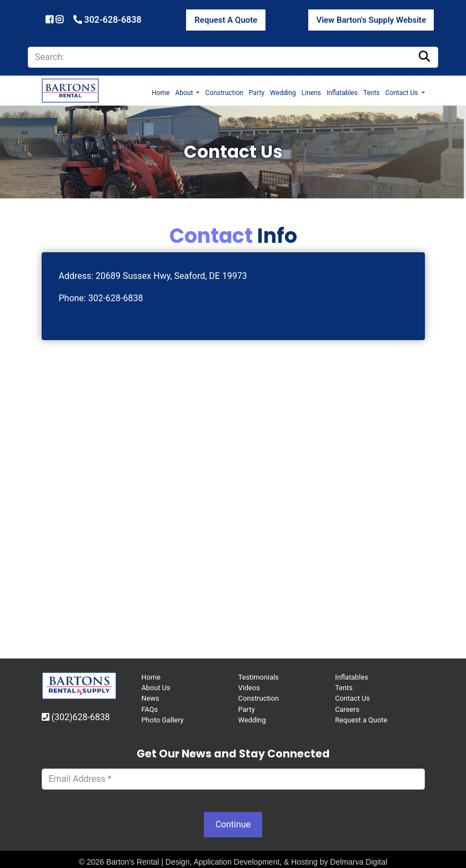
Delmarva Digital (359, 862)
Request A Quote (226, 20)
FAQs (150, 709)
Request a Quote (361, 720)
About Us (156, 688)
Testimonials (259, 677)
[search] (233, 57)
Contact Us (403, 93)
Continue (233, 824)
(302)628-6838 (76, 717)
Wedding (283, 93)
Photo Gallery (163, 720)
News (151, 698)
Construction (224, 93)
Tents (372, 93)
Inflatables (342, 93)
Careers (347, 709)
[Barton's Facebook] (51, 20)
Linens (311, 93)
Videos (249, 688)
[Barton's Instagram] (59, 20)
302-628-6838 (107, 20)
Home (161, 93)
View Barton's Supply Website (371, 20)
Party (257, 93)
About (185, 93)
